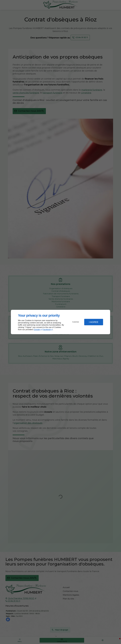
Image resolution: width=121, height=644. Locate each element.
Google (37, 330)
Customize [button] (76, 322)
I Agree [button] (94, 322)
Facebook (47, 330)
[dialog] (60, 322)
